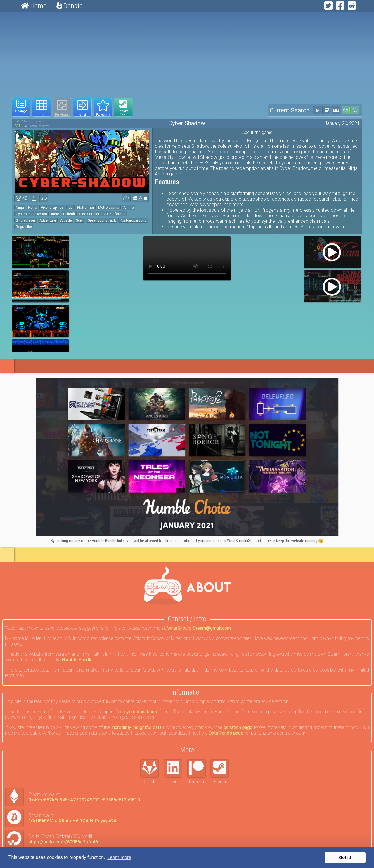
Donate (69, 6)
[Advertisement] (187, 55)
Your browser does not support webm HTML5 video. (187, 258)
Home (34, 6)
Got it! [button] (345, 857)
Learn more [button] (119, 857)
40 (22, 198)
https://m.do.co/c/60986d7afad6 (63, 842)
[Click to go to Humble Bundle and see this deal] (187, 457)
